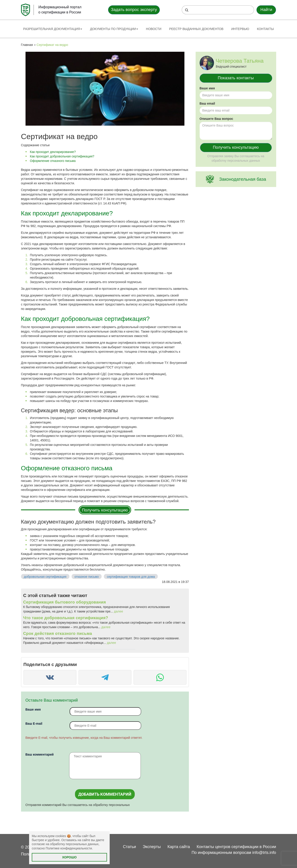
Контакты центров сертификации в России (236, 847)
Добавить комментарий (105, 794)
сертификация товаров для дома (131, 577)
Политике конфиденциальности (69, 848)
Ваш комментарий (40, 754)
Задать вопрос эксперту (134, 10)
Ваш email (207, 103)
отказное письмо (87, 577)
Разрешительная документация (53, 29)
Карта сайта (179, 847)
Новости (154, 29)
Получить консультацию (105, 510)
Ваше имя (33, 709)
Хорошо (69, 857)
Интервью (240, 29)
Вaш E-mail (34, 724)
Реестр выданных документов (196, 29)
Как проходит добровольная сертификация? (62, 156)
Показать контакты (236, 78)
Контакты (265, 29)
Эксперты (152, 847)
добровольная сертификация (45, 577)
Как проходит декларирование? (53, 152)
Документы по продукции (114, 29)
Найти (266, 10)
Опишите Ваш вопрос (216, 119)
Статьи (129, 847)
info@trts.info (264, 853)
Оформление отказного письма (53, 161)
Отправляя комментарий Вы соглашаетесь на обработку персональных (78, 805)
